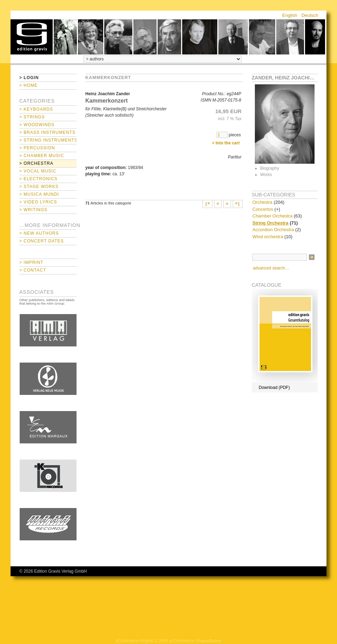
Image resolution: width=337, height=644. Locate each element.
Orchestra (262, 202)
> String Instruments (48, 140)
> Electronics (38, 179)
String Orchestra (270, 223)
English (290, 15)
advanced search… (271, 268)
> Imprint (31, 262)
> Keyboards (36, 109)
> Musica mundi (39, 194)
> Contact (33, 270)
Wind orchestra (268, 237)
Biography (270, 168)
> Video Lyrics (38, 202)
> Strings (32, 117)
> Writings (33, 210)
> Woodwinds (37, 125)
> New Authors (39, 233)
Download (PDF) (274, 388)
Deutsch (310, 15)
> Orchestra (36, 163)
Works (266, 175)
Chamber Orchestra (272, 216)
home (32, 37)
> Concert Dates (42, 241)
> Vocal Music (38, 171)
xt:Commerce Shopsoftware (195, 641)
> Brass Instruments (47, 132)
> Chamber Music (42, 156)
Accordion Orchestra (273, 230)
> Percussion (37, 148)
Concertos (263, 209)
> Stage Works (39, 187)
